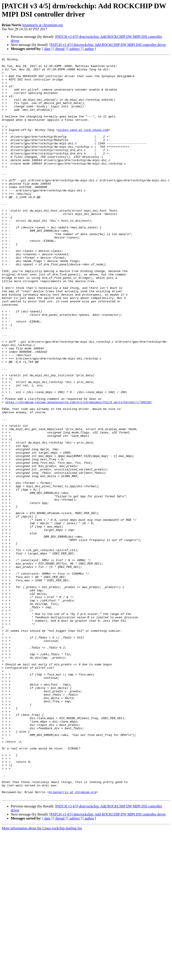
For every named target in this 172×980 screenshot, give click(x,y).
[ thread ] (60, 49)
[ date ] (47, 49)
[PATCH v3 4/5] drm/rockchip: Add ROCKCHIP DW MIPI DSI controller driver (107, 45)
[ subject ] (75, 49)
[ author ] (89, 49)
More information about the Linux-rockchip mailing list (42, 976)
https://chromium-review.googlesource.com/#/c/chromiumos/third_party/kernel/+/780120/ (79, 471)
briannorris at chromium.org (43, 25)
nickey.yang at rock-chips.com (83, 145)
